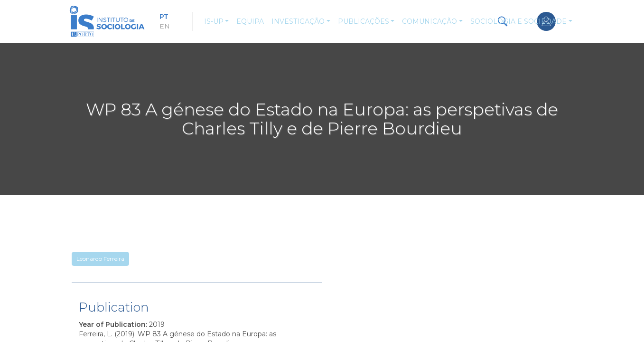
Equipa (250, 21)
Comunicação (429, 21)
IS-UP (214, 21)
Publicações (364, 21)
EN (165, 26)
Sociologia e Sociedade (518, 21)
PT (164, 17)
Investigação (298, 21)
